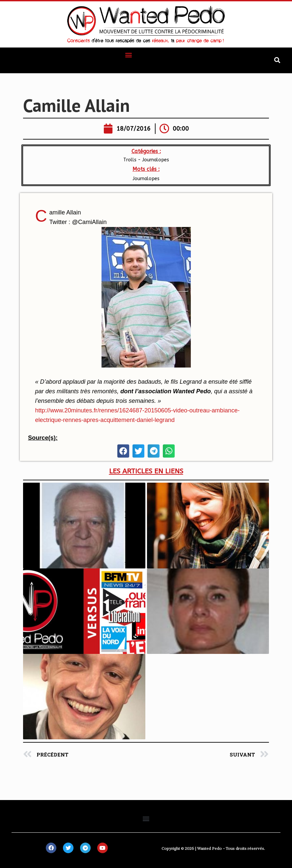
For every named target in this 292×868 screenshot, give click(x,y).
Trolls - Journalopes (146, 160)
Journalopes (146, 179)
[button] (129, 55)
